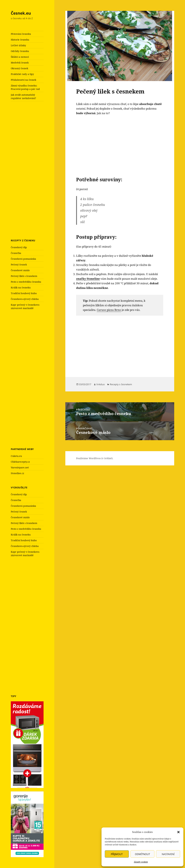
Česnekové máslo (20, 270)
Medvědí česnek (20, 63)
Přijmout (117, 854)
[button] (178, 832)
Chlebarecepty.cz (20, 462)
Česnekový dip (19, 247)
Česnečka (16, 253)
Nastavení (168, 854)
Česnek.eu (21, 13)
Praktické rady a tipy (22, 74)
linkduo (101, 384)
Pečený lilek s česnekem (24, 276)
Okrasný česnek (19, 68)
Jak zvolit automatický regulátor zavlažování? (23, 96)
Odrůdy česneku (20, 51)
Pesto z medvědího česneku (26, 282)
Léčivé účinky (18, 45)
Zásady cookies (141, 862)
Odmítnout (142, 854)
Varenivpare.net (20, 467)
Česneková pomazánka (23, 259)
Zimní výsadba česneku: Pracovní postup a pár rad (25, 87)
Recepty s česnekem (121, 384)
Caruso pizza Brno (109, 310)
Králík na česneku (21, 288)
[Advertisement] (35, 169)
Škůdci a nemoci (20, 57)
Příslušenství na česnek (23, 80)
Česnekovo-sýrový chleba (25, 299)
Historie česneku (20, 40)
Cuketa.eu (16, 456)
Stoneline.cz (17, 473)
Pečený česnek (19, 265)
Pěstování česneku (21, 34)
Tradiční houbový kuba (24, 293)
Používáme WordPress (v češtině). (95, 458)
